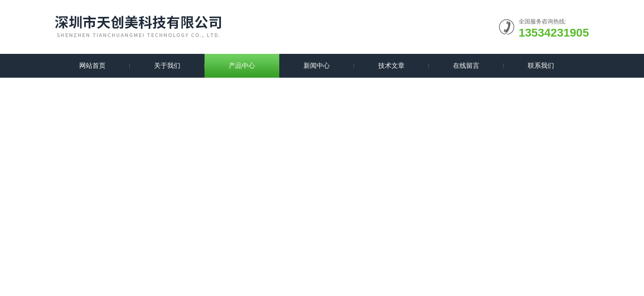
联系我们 (541, 66)
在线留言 (466, 66)
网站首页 (92, 66)
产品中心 (242, 66)
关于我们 (167, 66)
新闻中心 (317, 66)
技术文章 (391, 66)
